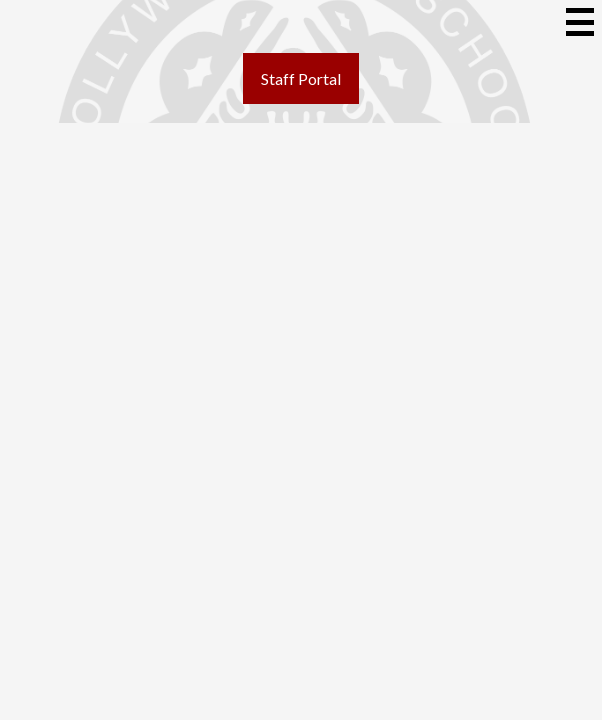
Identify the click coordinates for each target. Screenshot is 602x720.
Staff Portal (301, 78)
